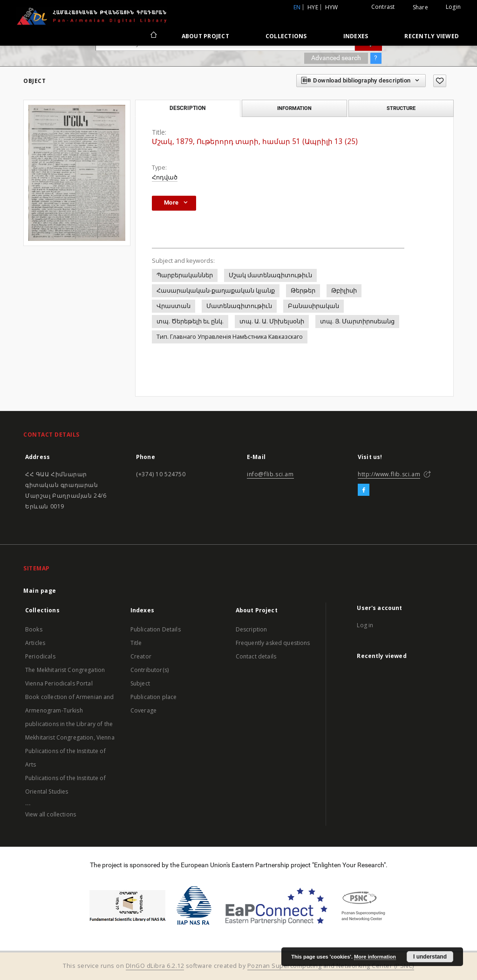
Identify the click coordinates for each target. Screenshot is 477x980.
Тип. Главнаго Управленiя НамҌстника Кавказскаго (230, 337)
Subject (140, 683)
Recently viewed (432, 36)
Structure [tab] (401, 108)
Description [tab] (187, 108)
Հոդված (165, 177)
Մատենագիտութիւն (239, 306)
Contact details (256, 656)
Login (453, 7)
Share (420, 7)
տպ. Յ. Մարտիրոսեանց (357, 321)
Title (136, 643)
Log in (365, 625)
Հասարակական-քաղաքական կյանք (216, 291)
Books (34, 629)
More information (375, 957)
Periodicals (40, 656)
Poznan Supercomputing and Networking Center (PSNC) (331, 966)
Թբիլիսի (344, 291)
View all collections (51, 814)
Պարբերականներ (185, 275)
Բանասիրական (313, 306)
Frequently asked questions (273, 643)
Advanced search (336, 58)
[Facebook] (364, 490)
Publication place (154, 697)
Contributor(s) (150, 670)
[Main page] (153, 36)
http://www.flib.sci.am (389, 474)
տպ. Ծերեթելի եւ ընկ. (190, 321)
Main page (40, 591)
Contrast (383, 7)
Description (252, 629)
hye (313, 7)
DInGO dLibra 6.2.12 (155, 966)
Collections (286, 36)
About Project (205, 36)
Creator (141, 656)
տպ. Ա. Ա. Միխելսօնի (272, 321)
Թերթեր (303, 291)
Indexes (356, 36)
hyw (332, 7)
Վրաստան (174, 306)
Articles (35, 643)
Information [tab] (294, 108)
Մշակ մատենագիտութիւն (270, 275)
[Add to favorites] (440, 81)
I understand (430, 957)
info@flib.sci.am (270, 474)
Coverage (143, 710)
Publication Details (156, 629)
